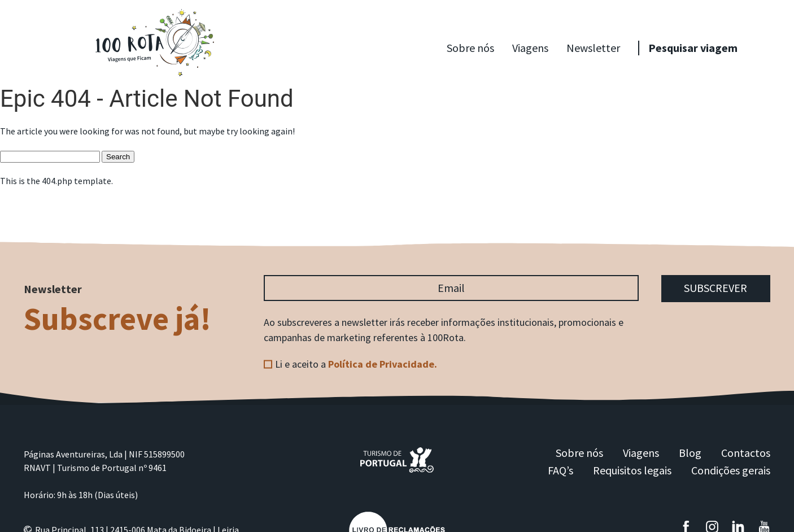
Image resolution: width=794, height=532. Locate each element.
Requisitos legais (632, 470)
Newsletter (593, 48)
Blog (690, 453)
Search (118, 157)
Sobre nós (470, 48)
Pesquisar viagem (693, 48)
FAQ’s (560, 470)
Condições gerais (731, 470)
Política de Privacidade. (383, 364)
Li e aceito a (356, 364)
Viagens (530, 48)
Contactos (746, 453)
